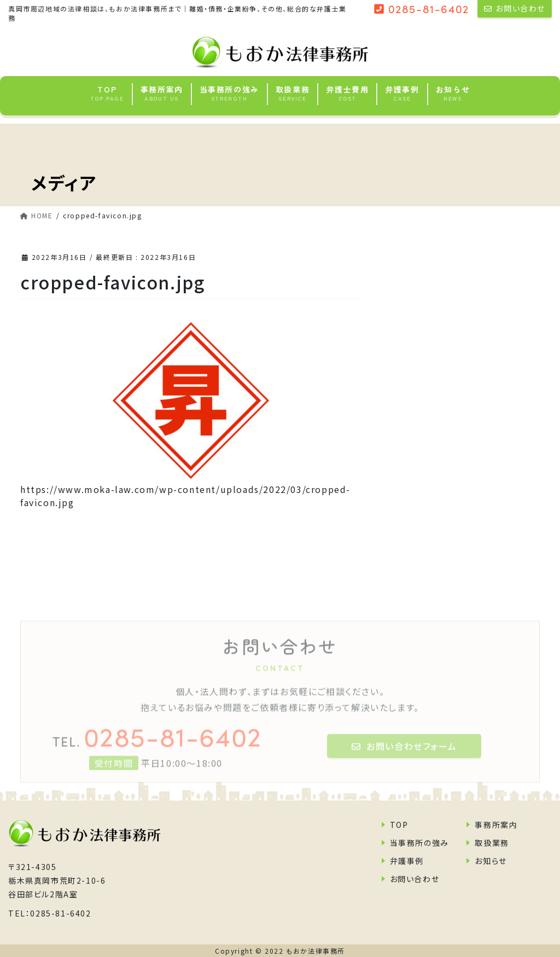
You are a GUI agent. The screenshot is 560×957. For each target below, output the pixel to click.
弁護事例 (407, 861)
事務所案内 (496, 825)
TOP (399, 825)
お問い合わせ (415, 879)
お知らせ (491, 861)
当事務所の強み (419, 843)
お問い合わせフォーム (404, 755)
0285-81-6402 (157, 744)
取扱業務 (492, 843)
